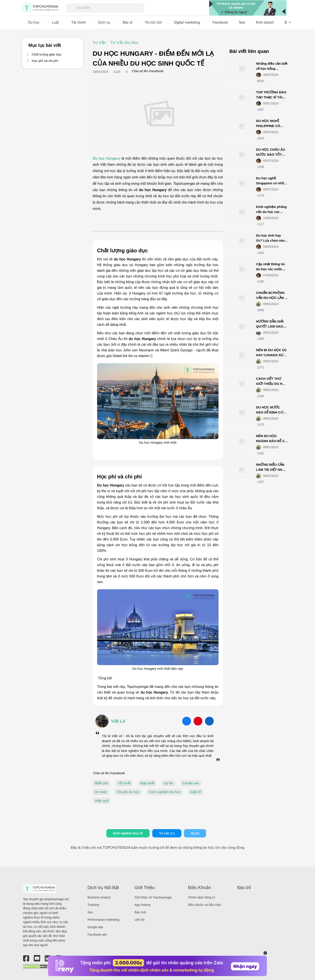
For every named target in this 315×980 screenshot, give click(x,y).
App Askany (143, 905)
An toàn (101, 792)
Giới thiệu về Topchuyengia (153, 897)
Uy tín (168, 783)
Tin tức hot (153, 22)
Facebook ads (97, 935)
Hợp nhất (147, 783)
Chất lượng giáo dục (47, 54)
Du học (34, 22)
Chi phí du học (128, 792)
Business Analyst (99, 897)
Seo (242, 22)
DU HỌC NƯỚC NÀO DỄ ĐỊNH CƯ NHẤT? (270, 412)
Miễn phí (102, 783)
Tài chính (79, 22)
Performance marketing (103, 920)
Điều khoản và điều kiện (205, 905)
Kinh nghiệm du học (165, 792)
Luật (55, 22)
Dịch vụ (104, 22)
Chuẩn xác (191, 783)
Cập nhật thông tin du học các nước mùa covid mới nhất (271, 269)
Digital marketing (187, 22)
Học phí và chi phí (45, 61)
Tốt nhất (124, 783)
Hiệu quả (102, 801)
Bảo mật (140, 912)
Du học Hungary (107, 158)
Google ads (95, 927)
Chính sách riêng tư (202, 897)
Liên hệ (140, 920)
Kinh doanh (265, 22)
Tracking (93, 905)
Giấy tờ (196, 792)
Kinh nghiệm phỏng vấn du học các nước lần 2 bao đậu (271, 212)
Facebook (220, 22)
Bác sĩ (128, 22)
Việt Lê (118, 721)
